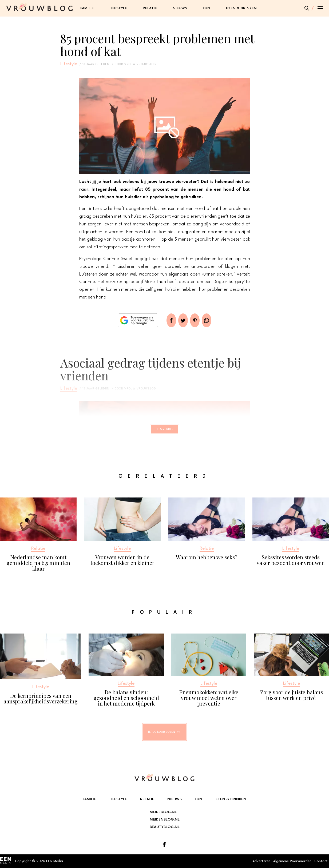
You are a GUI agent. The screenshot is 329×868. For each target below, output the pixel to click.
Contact (321, 861)
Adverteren (261, 861)
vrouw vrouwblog (140, 64)
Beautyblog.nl (165, 827)
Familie (87, 8)
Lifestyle (118, 8)
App (213, 320)
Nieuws (180, 8)
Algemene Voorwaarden (292, 861)
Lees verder (165, 432)
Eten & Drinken (241, 8)
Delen (165, 320)
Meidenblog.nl (165, 819)
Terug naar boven (161, 737)
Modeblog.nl (163, 812)
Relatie (150, 8)
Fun (207, 8)
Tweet (181, 320)
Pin (197, 320)
